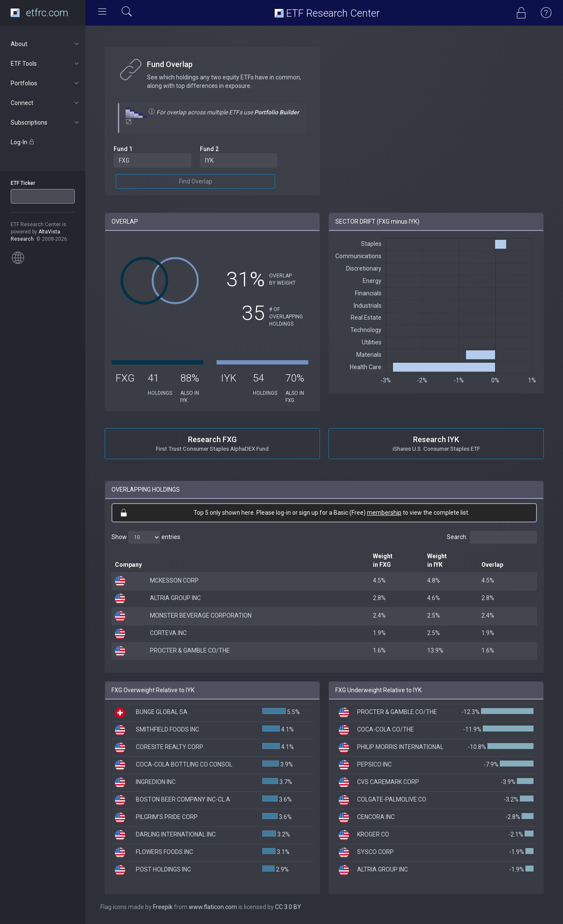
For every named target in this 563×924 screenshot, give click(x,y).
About (45, 44)
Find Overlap (196, 181)
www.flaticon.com (213, 907)
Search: (492, 537)
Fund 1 (123, 149)
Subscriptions (45, 122)
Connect (45, 103)
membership (384, 513)
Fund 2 (209, 149)
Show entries (146, 537)
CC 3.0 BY (288, 907)
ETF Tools (45, 64)
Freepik (163, 907)
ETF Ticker (23, 183)
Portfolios (45, 83)
